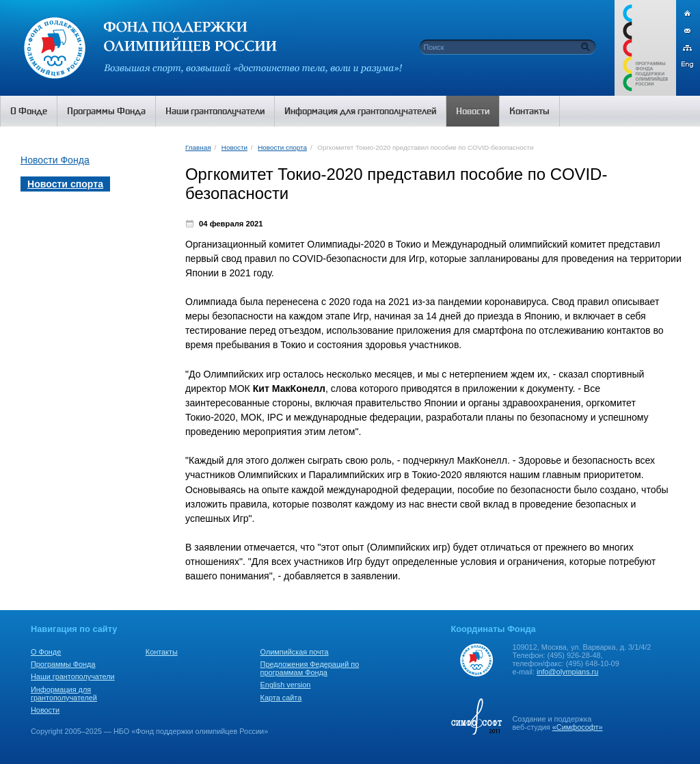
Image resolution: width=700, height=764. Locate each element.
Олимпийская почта (295, 652)
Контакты (162, 652)
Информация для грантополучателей (64, 694)
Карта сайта (281, 698)
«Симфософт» (578, 727)
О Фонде (46, 652)
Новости (234, 147)
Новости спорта (282, 147)
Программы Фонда (63, 664)
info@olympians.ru (567, 672)
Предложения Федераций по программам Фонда (310, 668)
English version (286, 685)
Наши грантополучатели (73, 676)
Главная (198, 147)
